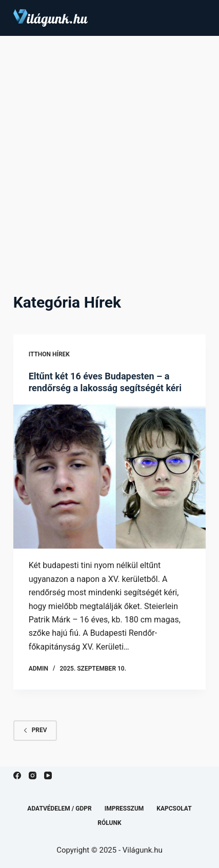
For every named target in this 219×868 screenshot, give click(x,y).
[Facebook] (17, 775)
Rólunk (109, 823)
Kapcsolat (174, 809)
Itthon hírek (49, 354)
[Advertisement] (109, 150)
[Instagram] (33, 775)
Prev (35, 730)
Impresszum (124, 809)
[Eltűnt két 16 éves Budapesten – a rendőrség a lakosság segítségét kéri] (110, 477)
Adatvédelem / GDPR (59, 809)
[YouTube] (48, 775)
